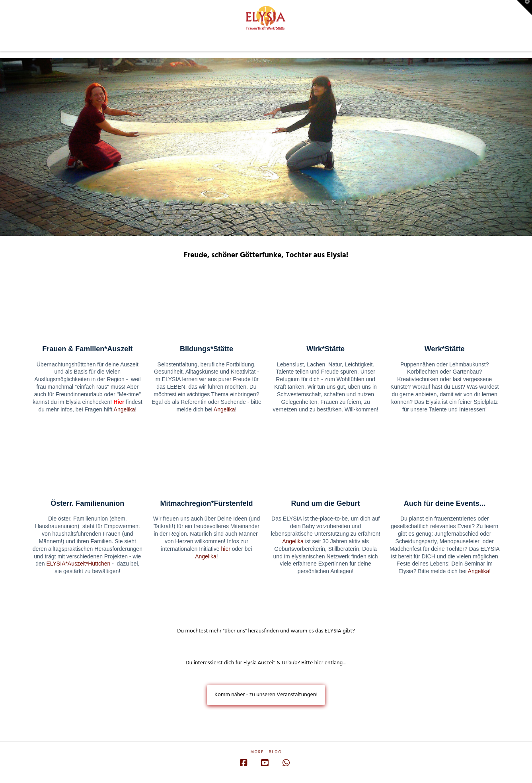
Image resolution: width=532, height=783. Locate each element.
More (257, 752)
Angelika (125, 409)
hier (226, 549)
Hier (119, 402)
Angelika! (479, 571)
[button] (524, 8)
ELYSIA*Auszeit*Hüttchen (78, 564)
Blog (275, 752)
